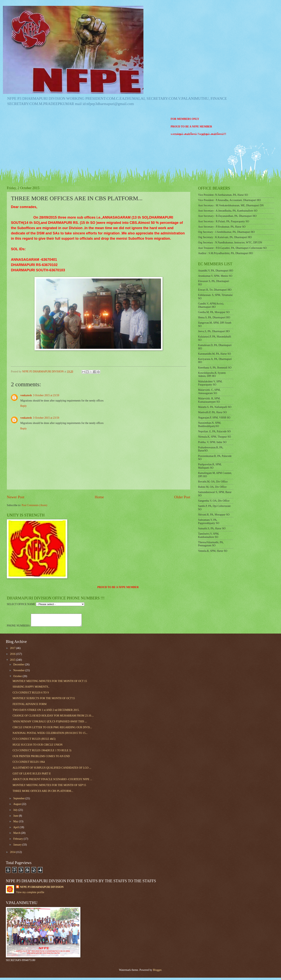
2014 (13, 854)
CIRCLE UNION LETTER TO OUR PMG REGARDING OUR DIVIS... (52, 730)
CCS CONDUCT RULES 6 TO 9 (31, 695)
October (18, 679)
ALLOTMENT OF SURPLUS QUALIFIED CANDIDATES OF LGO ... (52, 770)
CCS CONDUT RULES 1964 (29, 764)
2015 (13, 662)
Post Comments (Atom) (34, 505)
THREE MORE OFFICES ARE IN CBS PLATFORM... (43, 793)
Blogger (157, 972)
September (19, 801)
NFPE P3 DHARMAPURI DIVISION (42, 889)
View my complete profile (30, 895)
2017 (13, 650)
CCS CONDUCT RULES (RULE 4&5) (34, 741)
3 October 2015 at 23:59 (46, 395)
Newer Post (16, 497)
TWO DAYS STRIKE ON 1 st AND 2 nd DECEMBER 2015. (46, 712)
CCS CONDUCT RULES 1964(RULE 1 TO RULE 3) (42, 753)
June (16, 818)
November (19, 673)
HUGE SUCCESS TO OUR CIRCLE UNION (37, 747)
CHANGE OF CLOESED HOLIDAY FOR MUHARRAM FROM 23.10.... (53, 718)
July (16, 812)
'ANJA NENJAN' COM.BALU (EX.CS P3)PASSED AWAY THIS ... (50, 724)
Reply (24, 406)
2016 (13, 656)
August (17, 806)
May (16, 824)
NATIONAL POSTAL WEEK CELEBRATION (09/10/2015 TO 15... (50, 735)
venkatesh (26, 395)
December (19, 667)
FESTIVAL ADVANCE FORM (29, 706)
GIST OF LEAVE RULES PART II (32, 776)
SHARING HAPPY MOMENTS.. (31, 689)
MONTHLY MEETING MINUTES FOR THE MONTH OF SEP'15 (49, 787)
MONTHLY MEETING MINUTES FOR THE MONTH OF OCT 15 (50, 683)
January (18, 847)
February (18, 841)
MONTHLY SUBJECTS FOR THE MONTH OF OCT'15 (44, 701)
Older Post (182, 497)
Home (99, 497)
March (17, 835)
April (16, 830)
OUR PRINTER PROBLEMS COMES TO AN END (41, 759)
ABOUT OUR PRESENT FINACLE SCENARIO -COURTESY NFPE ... (52, 782)
